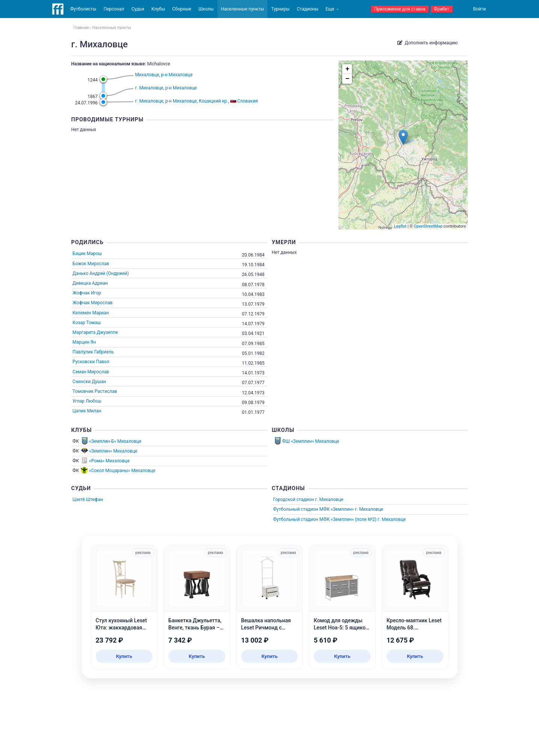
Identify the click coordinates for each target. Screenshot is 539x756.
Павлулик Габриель (93, 352)
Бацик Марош (87, 254)
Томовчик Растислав (95, 391)
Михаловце (147, 75)
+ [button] (348, 69)
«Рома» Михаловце (109, 461)
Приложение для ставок (400, 9)
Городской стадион (294, 499)
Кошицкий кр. (213, 101)
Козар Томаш (87, 323)
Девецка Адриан (90, 283)
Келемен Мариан (91, 313)
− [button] (348, 79)
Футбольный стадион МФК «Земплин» (313, 509)
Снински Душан (89, 382)
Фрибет (442, 9)
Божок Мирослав (91, 264)
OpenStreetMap (428, 226)
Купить (124, 656)
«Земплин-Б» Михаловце (115, 441)
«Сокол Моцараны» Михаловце (122, 471)
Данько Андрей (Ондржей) (101, 273)
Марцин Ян (84, 342)
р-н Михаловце (177, 75)
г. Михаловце (149, 88)
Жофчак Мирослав (92, 303)
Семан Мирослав (91, 372)
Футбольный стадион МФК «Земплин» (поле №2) (325, 519)
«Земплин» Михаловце (113, 451)
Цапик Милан (87, 411)
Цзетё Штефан (88, 499)
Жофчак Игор (87, 293)
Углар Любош (87, 401)
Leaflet (400, 226)
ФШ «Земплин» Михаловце (311, 441)
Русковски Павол (91, 362)
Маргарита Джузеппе (95, 332)
